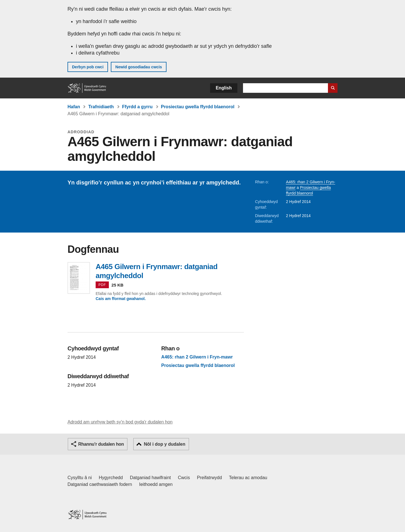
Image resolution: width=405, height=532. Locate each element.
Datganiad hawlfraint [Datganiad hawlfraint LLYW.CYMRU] (150, 478)
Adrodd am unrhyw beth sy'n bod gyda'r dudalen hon (120, 422)
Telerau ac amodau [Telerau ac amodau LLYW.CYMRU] (248, 478)
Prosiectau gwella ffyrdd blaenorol (198, 107)
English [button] (224, 88)
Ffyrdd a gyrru (137, 107)
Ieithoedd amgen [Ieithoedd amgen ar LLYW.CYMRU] (156, 484)
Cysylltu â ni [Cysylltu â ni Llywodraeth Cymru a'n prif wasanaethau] (80, 478)
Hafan (74, 107)
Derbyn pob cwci (88, 67)
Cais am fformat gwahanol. (121, 299)
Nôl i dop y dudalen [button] (165, 444)
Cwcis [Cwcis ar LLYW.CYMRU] (184, 478)
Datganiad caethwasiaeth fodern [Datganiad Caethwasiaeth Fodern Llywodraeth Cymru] (100, 484)
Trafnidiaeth (101, 107)
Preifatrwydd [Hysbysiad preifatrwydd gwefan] (209, 478)
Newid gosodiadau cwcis (139, 67)
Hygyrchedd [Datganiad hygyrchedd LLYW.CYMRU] (111, 478)
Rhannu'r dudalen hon (101, 444)
